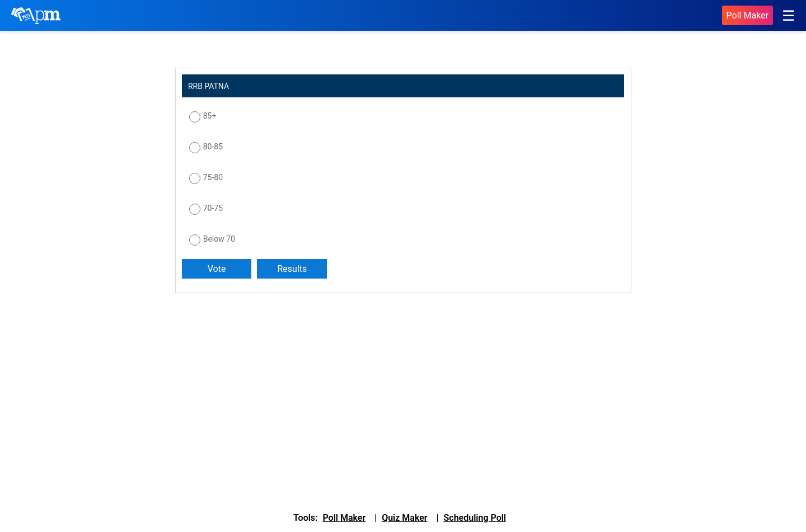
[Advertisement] (260, 391)
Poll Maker (748, 15)
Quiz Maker (404, 518)
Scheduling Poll (475, 518)
